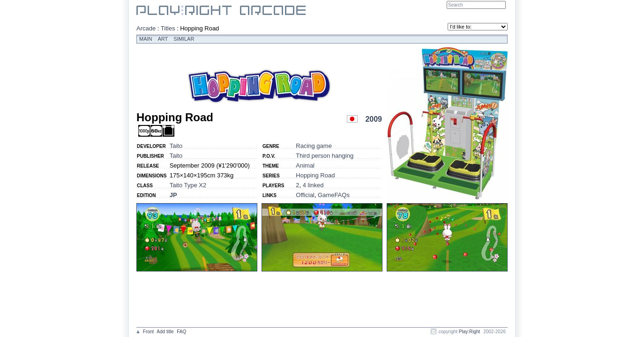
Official (305, 195)
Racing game (314, 146)
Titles (168, 28)
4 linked (313, 185)
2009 (374, 119)
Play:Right (470, 332)
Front (148, 332)
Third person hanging (325, 156)
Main (146, 39)
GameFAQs (334, 195)
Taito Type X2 (188, 185)
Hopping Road (315, 175)
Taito (176, 146)
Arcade (146, 28)
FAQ (181, 332)
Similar (184, 39)
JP (173, 195)
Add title (165, 332)
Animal (305, 165)
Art (163, 39)
